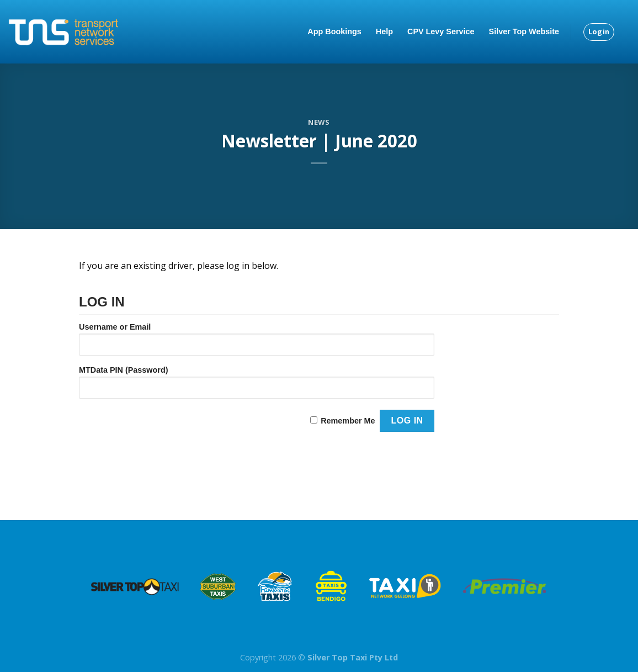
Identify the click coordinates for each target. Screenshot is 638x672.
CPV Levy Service (441, 31)
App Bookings (334, 31)
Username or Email (115, 327)
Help (384, 31)
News (319, 122)
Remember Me (348, 421)
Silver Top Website (524, 31)
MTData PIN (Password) (124, 370)
